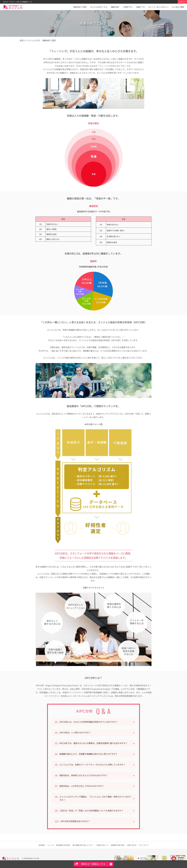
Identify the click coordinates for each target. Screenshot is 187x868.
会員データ (140, 7)
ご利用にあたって (102, 845)
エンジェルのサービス (99, 7)
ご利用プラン (128, 7)
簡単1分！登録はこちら (93, 864)
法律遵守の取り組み (118, 845)
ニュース (50, 845)
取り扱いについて (83, 845)
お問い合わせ (132, 845)
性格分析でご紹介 (80, 7)
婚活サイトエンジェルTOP (30, 40)
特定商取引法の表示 (63, 845)
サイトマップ (144, 845)
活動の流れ (115, 7)
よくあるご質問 (178, 7)
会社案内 (42, 845)
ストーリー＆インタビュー (158, 7)
